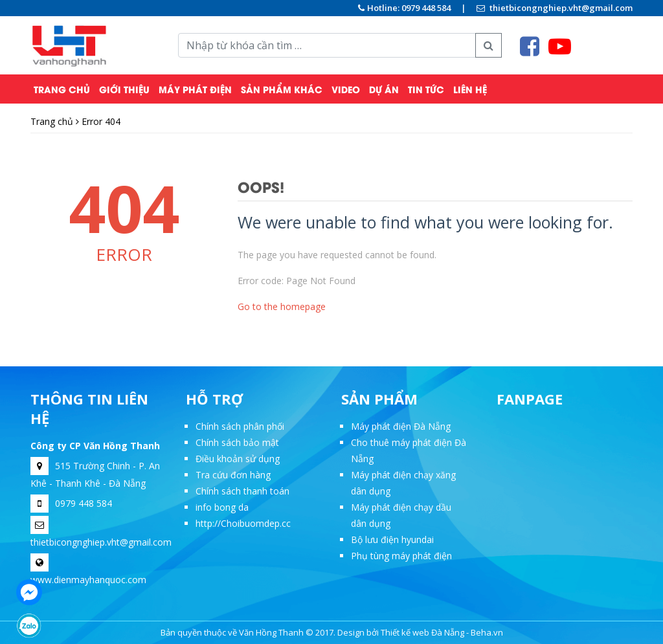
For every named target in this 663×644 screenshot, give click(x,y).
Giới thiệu (124, 89)
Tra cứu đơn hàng (233, 475)
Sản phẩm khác (282, 89)
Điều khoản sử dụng (238, 459)
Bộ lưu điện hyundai (392, 539)
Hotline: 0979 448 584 (404, 8)
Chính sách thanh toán (242, 491)
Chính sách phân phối (240, 426)
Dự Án (384, 89)
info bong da (222, 507)
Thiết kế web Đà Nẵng (422, 632)
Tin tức (426, 89)
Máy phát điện (195, 89)
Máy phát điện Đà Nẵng (401, 426)
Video (346, 89)
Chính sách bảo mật (237, 442)
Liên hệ (470, 89)
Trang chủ (62, 89)
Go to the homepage (282, 306)
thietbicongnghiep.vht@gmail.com (555, 8)
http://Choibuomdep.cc (243, 523)
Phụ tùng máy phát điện (401, 556)
